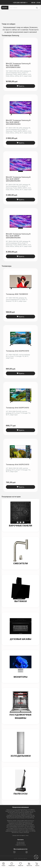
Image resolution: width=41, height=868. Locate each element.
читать (27, 836)
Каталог (5, 8)
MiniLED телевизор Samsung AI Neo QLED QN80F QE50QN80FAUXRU (18, 122)
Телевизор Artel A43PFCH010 (17, 408)
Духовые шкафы (21, 639)
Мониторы (21, 677)
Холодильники (21, 756)
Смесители (20, 563)
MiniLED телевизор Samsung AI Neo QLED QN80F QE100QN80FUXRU (18, 65)
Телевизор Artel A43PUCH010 (18, 464)
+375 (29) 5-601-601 (20, 842)
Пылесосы (20, 794)
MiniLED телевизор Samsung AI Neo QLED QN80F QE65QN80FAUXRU (18, 236)
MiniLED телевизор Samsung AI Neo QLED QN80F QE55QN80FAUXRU (18, 179)
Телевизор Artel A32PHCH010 (17, 351)
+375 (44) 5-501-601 (21, 844)
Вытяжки (21, 601)
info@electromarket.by (21, 845)
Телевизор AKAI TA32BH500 (17, 294)
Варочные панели (20, 526)
